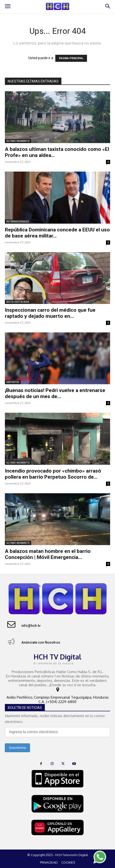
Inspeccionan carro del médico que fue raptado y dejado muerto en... (50, 313)
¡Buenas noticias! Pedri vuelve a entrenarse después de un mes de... (55, 393)
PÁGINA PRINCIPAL (71, 58)
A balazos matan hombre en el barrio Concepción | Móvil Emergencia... (48, 554)
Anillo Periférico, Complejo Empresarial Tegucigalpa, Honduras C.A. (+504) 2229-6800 (58, 699)
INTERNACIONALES (18, 221)
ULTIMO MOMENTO (18, 141)
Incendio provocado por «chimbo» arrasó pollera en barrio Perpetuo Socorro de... (53, 474)
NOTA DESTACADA (18, 302)
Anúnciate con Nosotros (41, 642)
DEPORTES (13, 382)
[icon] (57, 690)
